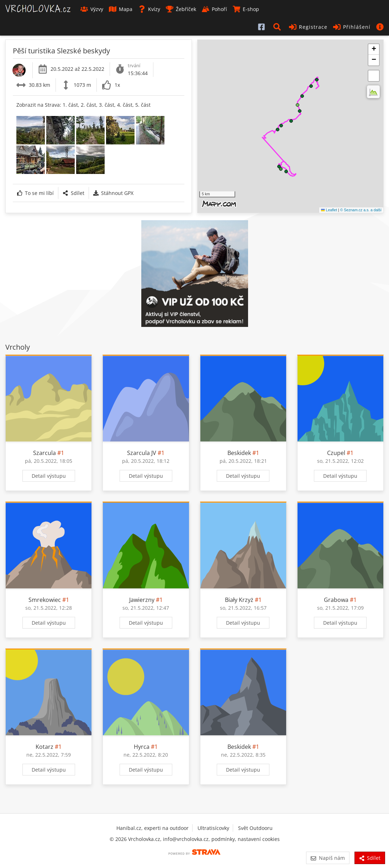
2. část (88, 105)
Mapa (121, 9)
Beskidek (239, 453)
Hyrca (142, 747)
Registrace (308, 27)
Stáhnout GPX (113, 193)
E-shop (246, 9)
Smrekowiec (45, 600)
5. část (143, 105)
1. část (70, 105)
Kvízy (149, 9)
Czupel (336, 453)
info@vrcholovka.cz (186, 839)
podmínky (223, 839)
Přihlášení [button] (352, 27)
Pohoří (214, 9)
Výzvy (92, 9)
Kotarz (44, 747)
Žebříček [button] (181, 9)
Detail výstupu (49, 476)
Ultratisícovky (213, 828)
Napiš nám (328, 858)
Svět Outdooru (255, 828)
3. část (107, 105)
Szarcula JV (142, 453)
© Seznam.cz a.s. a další (361, 210)
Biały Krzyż (239, 600)
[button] (278, 27)
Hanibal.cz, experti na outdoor (153, 828)
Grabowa (336, 600)
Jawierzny (142, 600)
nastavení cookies (259, 839)
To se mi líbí (35, 193)
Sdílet (73, 193)
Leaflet (329, 210)
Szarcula (44, 453)
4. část (125, 105)
